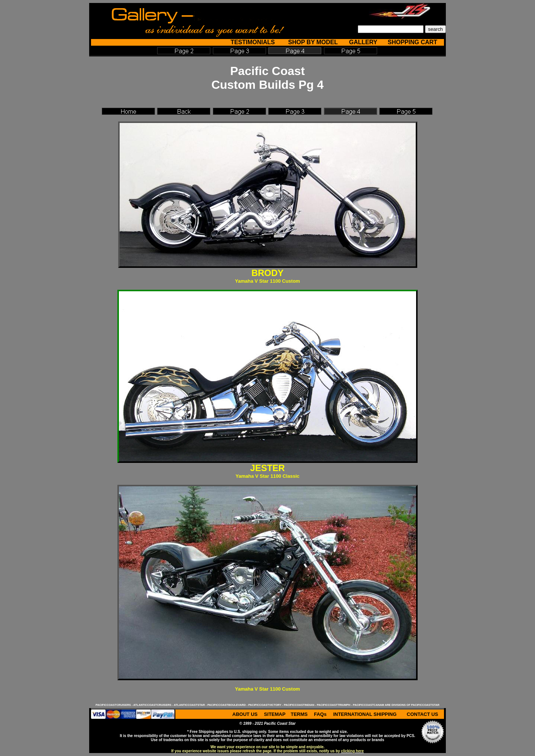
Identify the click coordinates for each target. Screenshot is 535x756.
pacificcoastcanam (369, 705)
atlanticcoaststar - (191, 705)
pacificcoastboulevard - (228, 705)
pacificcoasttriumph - (335, 705)
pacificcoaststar (425, 705)
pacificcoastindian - (300, 705)
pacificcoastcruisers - (114, 705)
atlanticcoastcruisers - (154, 705)
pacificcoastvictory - (266, 705)
